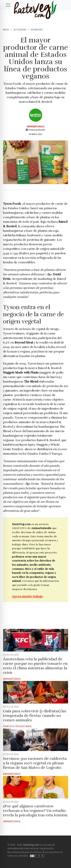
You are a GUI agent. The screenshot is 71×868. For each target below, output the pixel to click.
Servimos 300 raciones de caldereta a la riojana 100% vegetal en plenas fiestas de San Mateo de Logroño (35, 763)
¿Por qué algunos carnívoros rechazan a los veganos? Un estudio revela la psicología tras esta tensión (35, 811)
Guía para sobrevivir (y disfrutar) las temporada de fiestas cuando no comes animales (35, 716)
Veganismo (37, 30)
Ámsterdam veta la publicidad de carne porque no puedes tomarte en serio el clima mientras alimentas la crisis (35, 666)
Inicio (6, 30)
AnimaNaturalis (36, 126)
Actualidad (20, 30)
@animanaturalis (35, 130)
